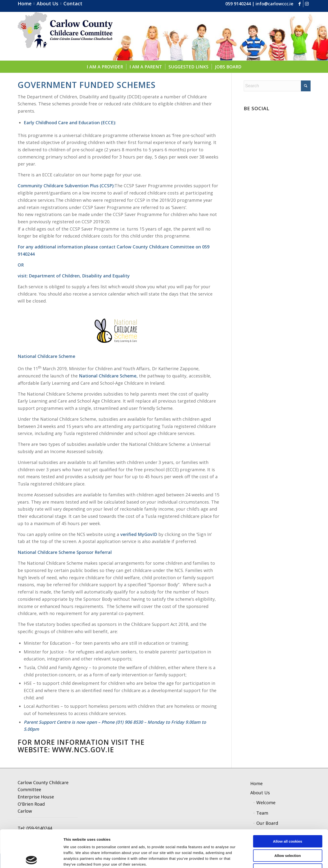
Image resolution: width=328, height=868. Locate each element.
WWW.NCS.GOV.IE (83, 750)
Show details (253, 858)
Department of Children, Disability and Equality (79, 276)
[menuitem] (26, 4)
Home (256, 783)
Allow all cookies (288, 804)
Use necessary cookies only (288, 832)
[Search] (277, 86)
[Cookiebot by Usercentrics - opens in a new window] (31, 859)
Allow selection (287, 818)
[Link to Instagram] (307, 4)
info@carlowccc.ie (275, 4)
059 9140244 (238, 4)
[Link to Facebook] (300, 4)
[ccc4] (65, 36)
